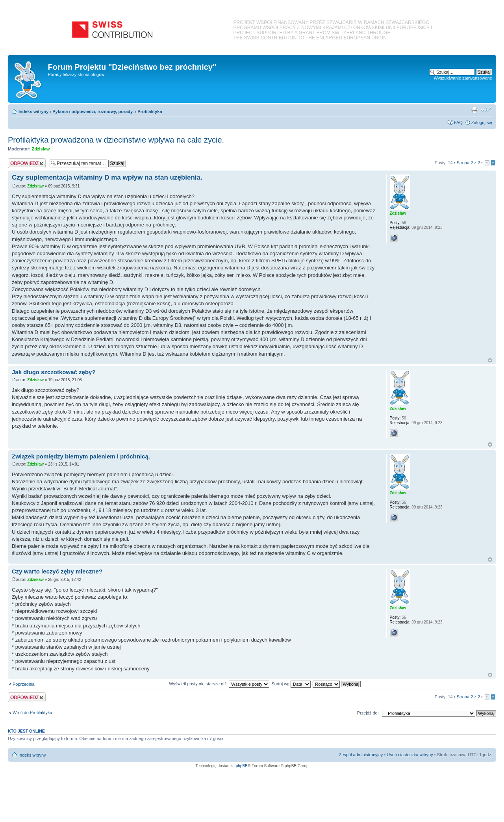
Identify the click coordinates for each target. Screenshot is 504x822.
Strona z (468, 163)
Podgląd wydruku (474, 110)
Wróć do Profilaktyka (32, 713)
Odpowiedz (27, 163)
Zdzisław (41, 149)
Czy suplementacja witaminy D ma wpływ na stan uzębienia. (107, 177)
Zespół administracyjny (361, 755)
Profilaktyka (150, 111)
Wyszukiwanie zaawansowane (463, 78)
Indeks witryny (33, 111)
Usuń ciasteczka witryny (410, 755)
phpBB (242, 766)
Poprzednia (24, 684)
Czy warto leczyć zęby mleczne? (57, 571)
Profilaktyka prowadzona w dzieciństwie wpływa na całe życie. (116, 140)
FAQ (458, 122)
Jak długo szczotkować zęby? (54, 372)
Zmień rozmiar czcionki (486, 110)
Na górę (490, 360)
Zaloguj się (482, 122)
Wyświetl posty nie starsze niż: (219, 684)
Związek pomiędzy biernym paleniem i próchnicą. (81, 456)
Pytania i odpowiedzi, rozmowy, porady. (93, 111)
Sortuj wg (291, 684)
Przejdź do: (368, 713)
